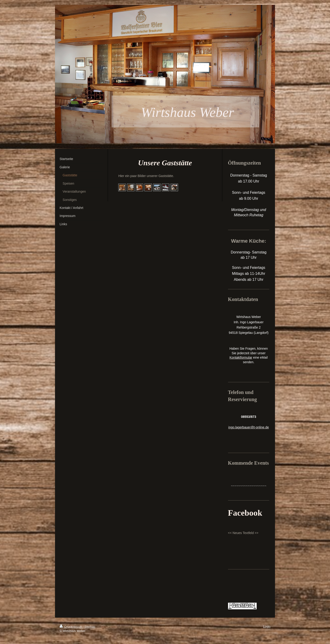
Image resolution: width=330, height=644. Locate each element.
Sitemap (90, 627)
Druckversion (71, 627)
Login (267, 626)
